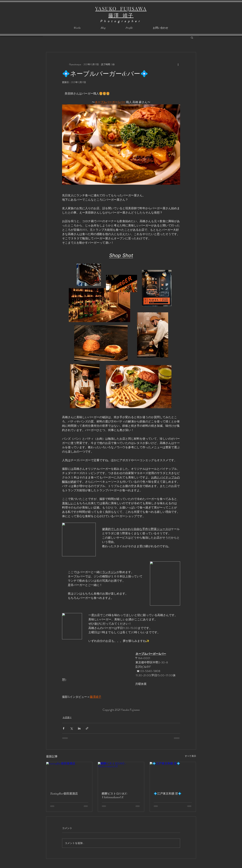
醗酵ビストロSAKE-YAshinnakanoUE (115, 795)
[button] (192, 37)
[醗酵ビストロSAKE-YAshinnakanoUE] (121, 775)
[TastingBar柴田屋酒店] (69, 775)
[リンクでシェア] (87, 728)
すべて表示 (190, 756)
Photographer (121, 21)
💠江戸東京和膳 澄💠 (168, 794)
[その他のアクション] (178, 64)
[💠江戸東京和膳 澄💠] (173, 775)
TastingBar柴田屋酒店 (64, 794)
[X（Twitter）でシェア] (71, 728)
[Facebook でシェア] (64, 728)
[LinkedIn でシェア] (79, 728)
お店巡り (67, 717)
